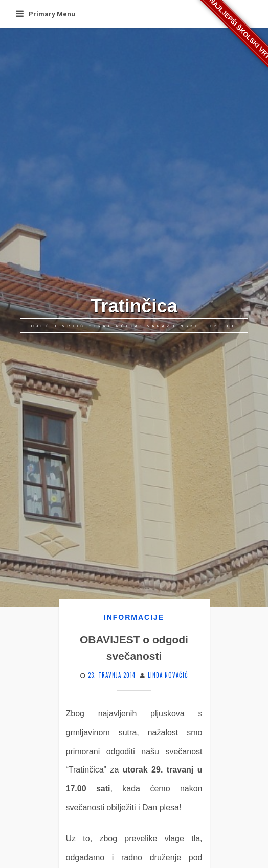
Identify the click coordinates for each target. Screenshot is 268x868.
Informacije (134, 617)
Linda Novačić (168, 675)
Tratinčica (134, 306)
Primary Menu (46, 14)
